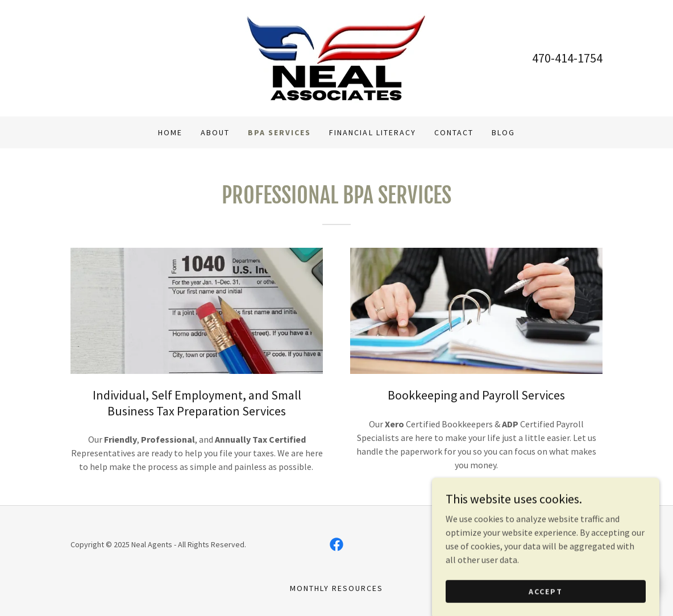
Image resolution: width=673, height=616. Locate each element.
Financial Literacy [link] (372, 132)
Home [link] (170, 132)
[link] (336, 57)
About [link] (215, 132)
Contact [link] (454, 132)
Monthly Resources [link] (336, 588)
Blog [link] (503, 132)
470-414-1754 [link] (567, 58)
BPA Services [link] (279, 132)
